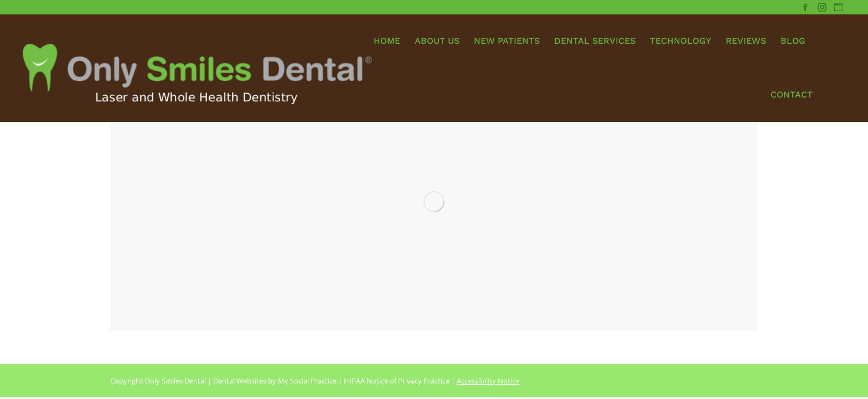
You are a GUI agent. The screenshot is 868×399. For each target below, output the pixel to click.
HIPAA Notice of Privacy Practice (397, 381)
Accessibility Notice (488, 381)
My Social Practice (306, 381)
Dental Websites (240, 381)
